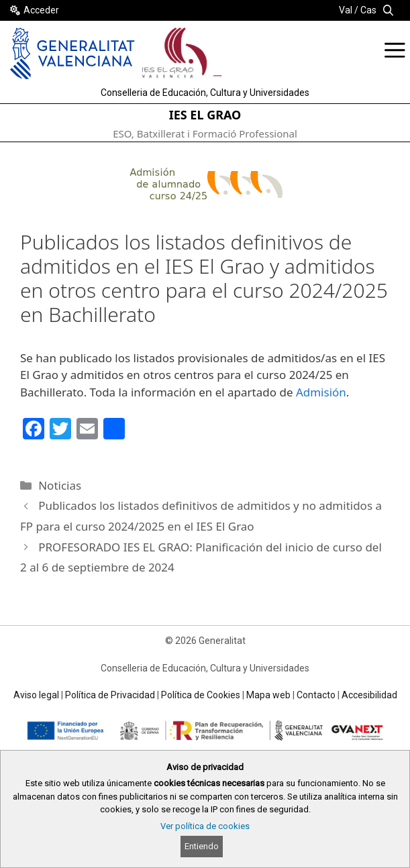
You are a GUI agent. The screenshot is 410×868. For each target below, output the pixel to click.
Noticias (60, 485)
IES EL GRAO (205, 115)
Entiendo (202, 846)
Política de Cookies (201, 695)
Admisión (321, 392)
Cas (368, 10)
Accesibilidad (369, 695)
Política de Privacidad (110, 695)
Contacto (316, 695)
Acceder (41, 10)
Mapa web (268, 695)
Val (346, 10)
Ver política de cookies (205, 826)
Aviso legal (36, 695)
